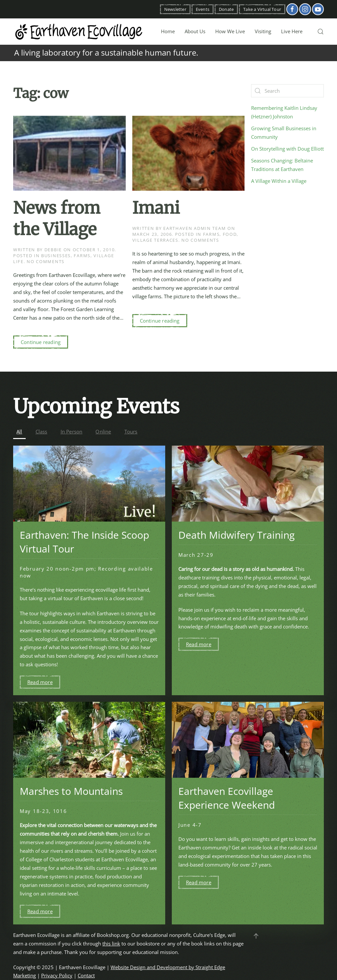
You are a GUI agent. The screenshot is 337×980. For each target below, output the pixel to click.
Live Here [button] (292, 31)
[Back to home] (79, 32)
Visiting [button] (263, 31)
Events (203, 9)
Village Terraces (155, 240)
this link (111, 943)
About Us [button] (195, 31)
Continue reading (41, 342)
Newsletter (175, 9)
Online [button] (103, 431)
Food (230, 234)
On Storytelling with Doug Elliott (287, 149)
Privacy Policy (57, 975)
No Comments (46, 261)
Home (168, 31)
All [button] (19, 431)
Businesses (56, 256)
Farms (82, 256)
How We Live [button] (230, 31)
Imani (156, 208)
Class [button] (41, 431)
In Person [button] (72, 431)
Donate (226, 9)
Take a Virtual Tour (262, 9)
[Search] (287, 91)
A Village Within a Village (279, 181)
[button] (321, 32)
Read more (40, 682)
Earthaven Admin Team (194, 228)
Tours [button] (131, 431)
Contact (86, 975)
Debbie (53, 250)
